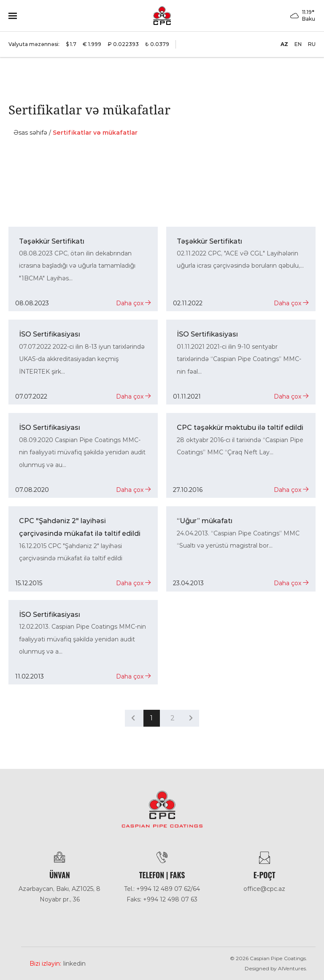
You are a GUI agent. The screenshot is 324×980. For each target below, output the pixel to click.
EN (298, 44)
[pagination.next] (191, 718)
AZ (284, 44)
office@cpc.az (264, 889)
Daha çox (134, 303)
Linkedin (74, 964)
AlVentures (292, 968)
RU (312, 44)
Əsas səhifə (30, 133)
